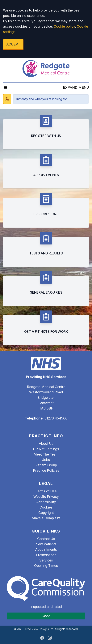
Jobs (46, 460)
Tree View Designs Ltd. (39, 629)
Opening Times (46, 566)
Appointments (46, 549)
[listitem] (46, 132)
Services (46, 560)
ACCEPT (13, 44)
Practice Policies (46, 470)
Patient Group (46, 465)
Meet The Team (46, 454)
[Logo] (46, 69)
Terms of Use (46, 491)
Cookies (46, 507)
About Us (46, 444)
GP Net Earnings (46, 449)
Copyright (46, 513)
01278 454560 (56, 418)
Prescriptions (46, 555)
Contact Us (46, 539)
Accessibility (46, 502)
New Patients (46, 544)
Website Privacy (46, 497)
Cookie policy (64, 26)
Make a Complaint (46, 518)
